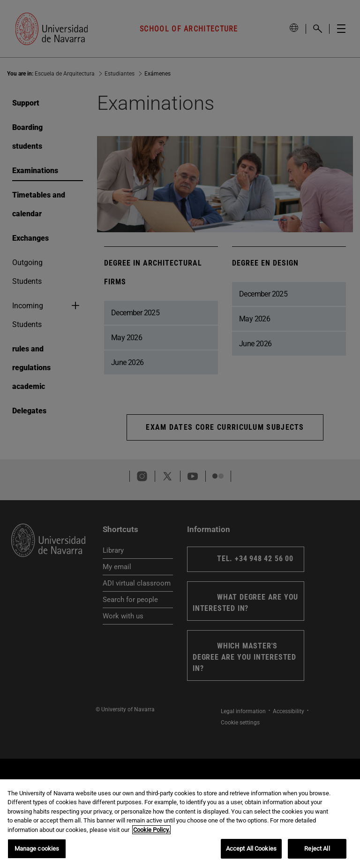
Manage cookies (37, 849)
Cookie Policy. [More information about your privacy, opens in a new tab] (151, 830)
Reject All (317, 849)
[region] (180, 824)
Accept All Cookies (251, 849)
